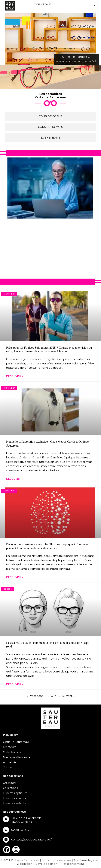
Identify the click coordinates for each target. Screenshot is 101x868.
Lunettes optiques (15, 793)
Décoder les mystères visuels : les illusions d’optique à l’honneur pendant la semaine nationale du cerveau (47, 546)
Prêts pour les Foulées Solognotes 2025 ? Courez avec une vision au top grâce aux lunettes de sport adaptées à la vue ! (49, 349)
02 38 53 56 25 (42, 4)
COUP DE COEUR (51, 116)
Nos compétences (17, 757)
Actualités (10, 762)
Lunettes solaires (14, 798)
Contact (8, 768)
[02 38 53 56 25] (6, 830)
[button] (94, 4)
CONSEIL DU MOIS (51, 127)
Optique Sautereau (16, 742)
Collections (12, 752)
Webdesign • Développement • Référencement (51, 864)
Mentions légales (86, 860)
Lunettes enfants (14, 803)
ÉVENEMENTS (51, 138)
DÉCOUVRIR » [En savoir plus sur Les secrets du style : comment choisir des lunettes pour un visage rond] (15, 684)
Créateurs (10, 747)
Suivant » (68, 696)
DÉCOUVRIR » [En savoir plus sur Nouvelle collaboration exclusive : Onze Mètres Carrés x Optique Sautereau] (15, 479)
